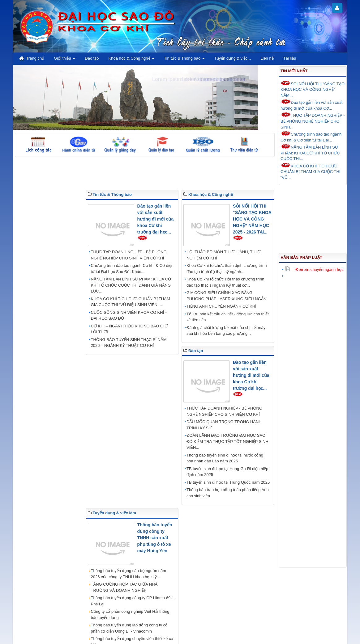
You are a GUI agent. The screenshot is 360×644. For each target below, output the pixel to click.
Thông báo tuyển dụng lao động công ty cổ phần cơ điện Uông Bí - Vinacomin (129, 628)
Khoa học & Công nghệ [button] (132, 60)
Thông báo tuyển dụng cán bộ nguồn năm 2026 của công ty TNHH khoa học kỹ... (129, 574)
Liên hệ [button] (267, 58)
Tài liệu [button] (290, 58)
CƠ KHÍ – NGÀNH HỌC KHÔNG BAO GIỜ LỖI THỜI (129, 329)
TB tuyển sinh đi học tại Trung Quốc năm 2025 (228, 482)
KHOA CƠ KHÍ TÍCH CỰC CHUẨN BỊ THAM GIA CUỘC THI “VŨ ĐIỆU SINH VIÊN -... (131, 302)
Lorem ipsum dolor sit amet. (214, 79)
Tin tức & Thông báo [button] (184, 60)
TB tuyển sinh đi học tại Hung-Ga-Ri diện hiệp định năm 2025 (227, 472)
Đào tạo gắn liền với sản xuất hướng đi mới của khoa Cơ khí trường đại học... (156, 219)
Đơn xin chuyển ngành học (314, 269)
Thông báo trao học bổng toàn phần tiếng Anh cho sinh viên (228, 493)
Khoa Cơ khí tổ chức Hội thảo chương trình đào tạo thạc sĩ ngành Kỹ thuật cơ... (225, 282)
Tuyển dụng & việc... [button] (233, 58)
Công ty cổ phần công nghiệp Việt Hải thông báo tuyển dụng (130, 615)
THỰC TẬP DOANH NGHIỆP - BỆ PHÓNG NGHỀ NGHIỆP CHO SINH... (313, 121)
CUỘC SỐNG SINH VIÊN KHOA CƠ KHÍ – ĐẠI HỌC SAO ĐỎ (129, 316)
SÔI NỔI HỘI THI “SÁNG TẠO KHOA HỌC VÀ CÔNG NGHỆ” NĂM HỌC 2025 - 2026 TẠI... (252, 219)
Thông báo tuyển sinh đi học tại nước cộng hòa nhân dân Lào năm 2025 (225, 458)
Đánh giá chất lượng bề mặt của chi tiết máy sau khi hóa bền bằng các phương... (226, 331)
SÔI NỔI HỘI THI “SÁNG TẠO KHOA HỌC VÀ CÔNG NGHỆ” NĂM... (313, 89)
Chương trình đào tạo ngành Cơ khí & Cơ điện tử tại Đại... (311, 137)
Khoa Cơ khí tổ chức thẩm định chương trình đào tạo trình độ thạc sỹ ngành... (227, 269)
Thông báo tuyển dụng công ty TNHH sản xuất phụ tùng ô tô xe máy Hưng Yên (155, 538)
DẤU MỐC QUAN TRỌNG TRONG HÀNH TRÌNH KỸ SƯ (224, 425)
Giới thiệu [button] (64, 60)
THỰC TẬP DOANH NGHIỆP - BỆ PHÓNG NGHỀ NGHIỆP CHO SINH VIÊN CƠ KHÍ (129, 255)
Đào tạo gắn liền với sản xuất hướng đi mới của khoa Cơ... (311, 105)
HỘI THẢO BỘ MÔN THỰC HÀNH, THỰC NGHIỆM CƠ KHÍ (224, 255)
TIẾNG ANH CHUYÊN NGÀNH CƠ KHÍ (221, 306)
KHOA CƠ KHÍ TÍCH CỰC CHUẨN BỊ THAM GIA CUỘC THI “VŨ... (310, 171)
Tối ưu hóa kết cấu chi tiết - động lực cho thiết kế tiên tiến (228, 317)
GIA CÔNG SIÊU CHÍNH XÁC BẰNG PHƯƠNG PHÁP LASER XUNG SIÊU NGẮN (226, 296)
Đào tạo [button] (92, 58)
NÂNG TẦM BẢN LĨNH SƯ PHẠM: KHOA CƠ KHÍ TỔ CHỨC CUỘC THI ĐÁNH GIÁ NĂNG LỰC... (131, 285)
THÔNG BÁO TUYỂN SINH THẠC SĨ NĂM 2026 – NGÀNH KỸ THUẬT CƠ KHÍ (129, 343)
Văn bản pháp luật (301, 257)
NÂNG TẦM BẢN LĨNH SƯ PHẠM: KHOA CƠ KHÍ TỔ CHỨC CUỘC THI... (310, 152)
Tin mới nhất (294, 71)
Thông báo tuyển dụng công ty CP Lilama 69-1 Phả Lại (133, 601)
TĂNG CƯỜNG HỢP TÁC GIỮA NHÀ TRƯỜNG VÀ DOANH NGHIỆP (124, 587)
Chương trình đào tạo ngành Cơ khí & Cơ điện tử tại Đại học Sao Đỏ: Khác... (132, 269)
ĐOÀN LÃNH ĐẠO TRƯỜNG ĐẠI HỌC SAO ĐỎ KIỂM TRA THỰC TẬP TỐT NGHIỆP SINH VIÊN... (227, 441)
